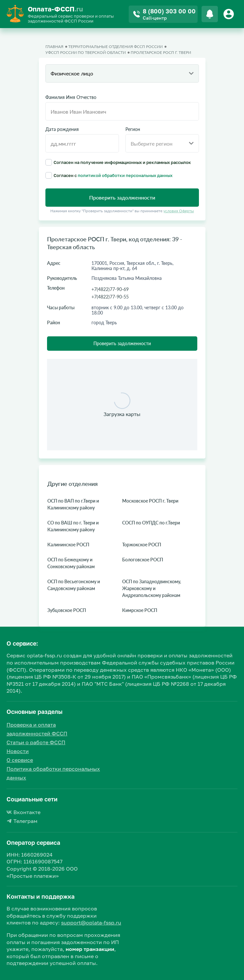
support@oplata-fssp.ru (91, 923)
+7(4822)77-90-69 (110, 289)
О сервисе (20, 760)
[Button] (230, 14)
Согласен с (109, 175)
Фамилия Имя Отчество (71, 97)
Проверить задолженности (122, 343)
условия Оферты (179, 211)
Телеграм (22, 821)
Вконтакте (24, 812)
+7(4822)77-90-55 (110, 297)
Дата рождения (62, 129)
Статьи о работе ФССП (36, 742)
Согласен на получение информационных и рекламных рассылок (118, 162)
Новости (18, 751)
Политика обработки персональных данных (53, 773)
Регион (133, 129)
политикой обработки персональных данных (125, 175)
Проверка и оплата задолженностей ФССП (37, 729)
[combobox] (122, 73)
